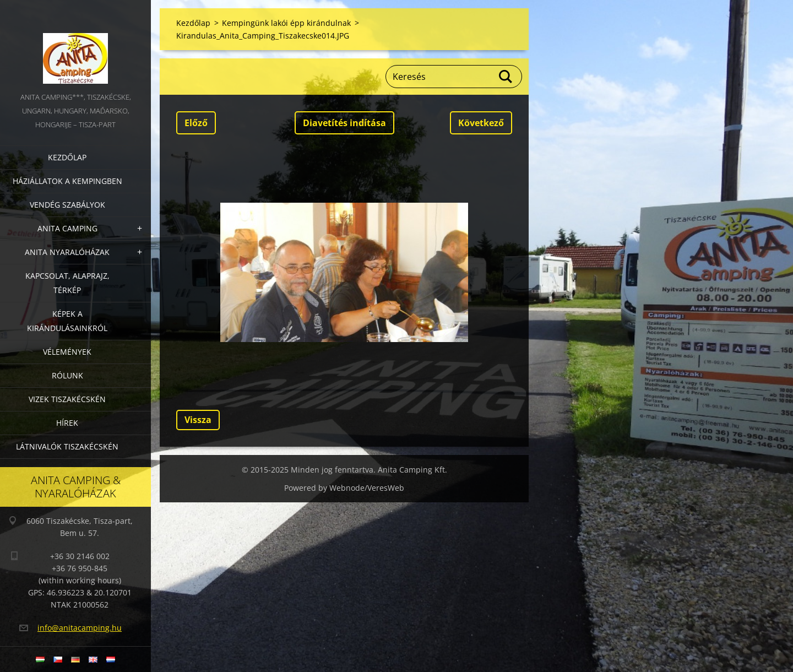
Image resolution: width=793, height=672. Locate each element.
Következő (481, 123)
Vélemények (67, 352)
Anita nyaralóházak (67, 252)
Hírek (67, 423)
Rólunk (67, 375)
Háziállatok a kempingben (67, 181)
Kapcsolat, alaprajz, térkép (67, 283)
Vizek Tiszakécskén (67, 399)
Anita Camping (67, 228)
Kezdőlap (67, 157)
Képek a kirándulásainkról (67, 321)
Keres (506, 77)
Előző (196, 123)
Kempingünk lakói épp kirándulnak (286, 23)
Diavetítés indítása (344, 123)
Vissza (198, 420)
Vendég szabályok (67, 205)
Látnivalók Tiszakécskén (67, 446)
